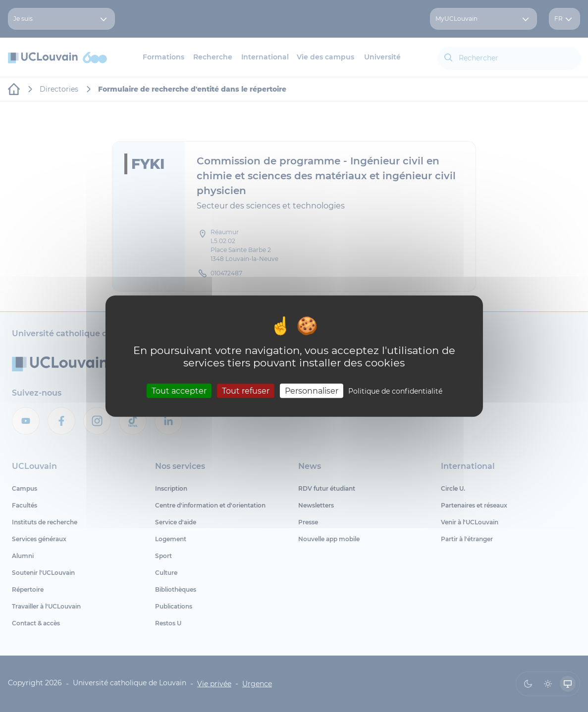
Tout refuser (246, 390)
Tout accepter (179, 390)
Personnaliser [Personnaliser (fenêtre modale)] (312, 390)
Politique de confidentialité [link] (395, 391)
